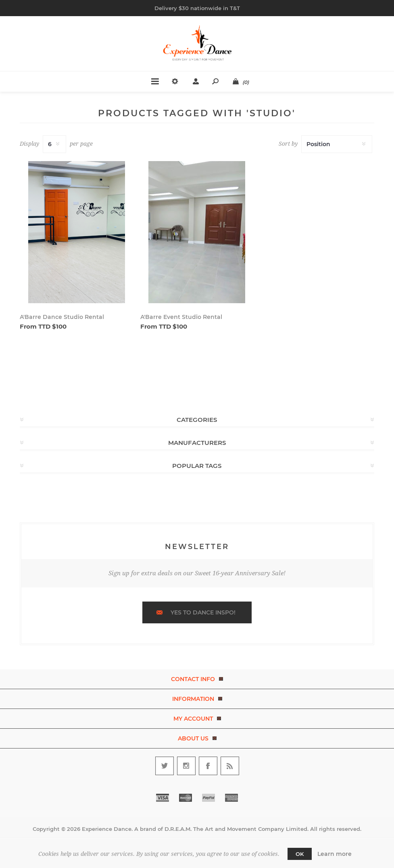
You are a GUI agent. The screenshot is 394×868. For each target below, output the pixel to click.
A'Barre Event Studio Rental (181, 317)
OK (300, 854)
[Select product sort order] (337, 144)
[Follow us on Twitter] (165, 766)
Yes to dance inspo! (203, 612)
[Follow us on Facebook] (208, 766)
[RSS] (230, 766)
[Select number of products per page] (54, 144)
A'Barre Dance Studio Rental (62, 317)
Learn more (335, 854)
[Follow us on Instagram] (186, 766)
